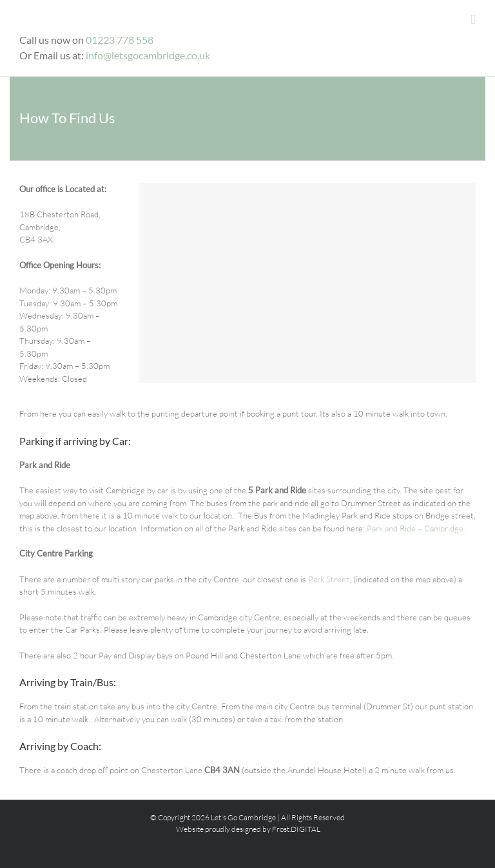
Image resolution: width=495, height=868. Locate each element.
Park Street (329, 579)
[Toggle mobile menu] (473, 20)
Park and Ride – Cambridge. (416, 528)
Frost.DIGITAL (296, 829)
